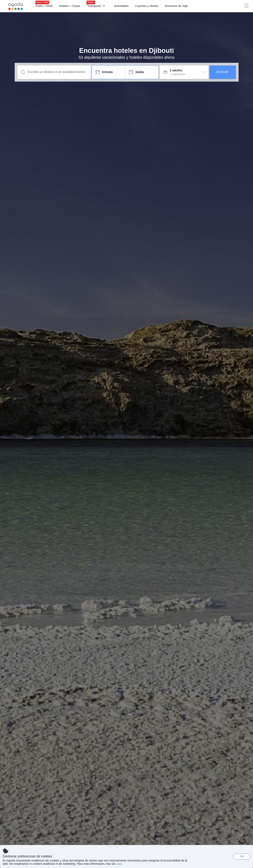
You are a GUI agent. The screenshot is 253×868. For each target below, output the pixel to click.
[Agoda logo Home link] (16, 6)
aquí (119, 864)
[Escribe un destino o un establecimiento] (57, 72)
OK (242, 856)
